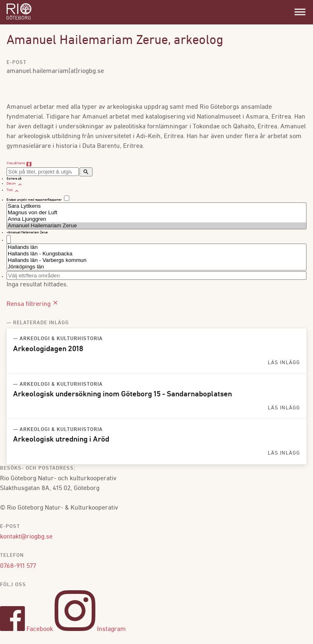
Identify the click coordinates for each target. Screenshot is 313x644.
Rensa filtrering (33, 304)
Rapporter (55, 200)
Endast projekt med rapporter (27, 200)
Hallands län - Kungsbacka (156, 254)
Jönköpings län (156, 267)
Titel (13, 190)
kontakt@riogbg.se (26, 537)
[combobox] (156, 237)
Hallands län (156, 247)
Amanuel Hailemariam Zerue (156, 226)
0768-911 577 (18, 566)
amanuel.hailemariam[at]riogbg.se (55, 71)
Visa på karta (19, 163)
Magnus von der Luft (156, 213)
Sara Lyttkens (156, 206)
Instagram (90, 629)
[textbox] (9, 239)
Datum (15, 184)
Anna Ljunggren (156, 219)
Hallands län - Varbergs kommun (156, 260)
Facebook (26, 629)
